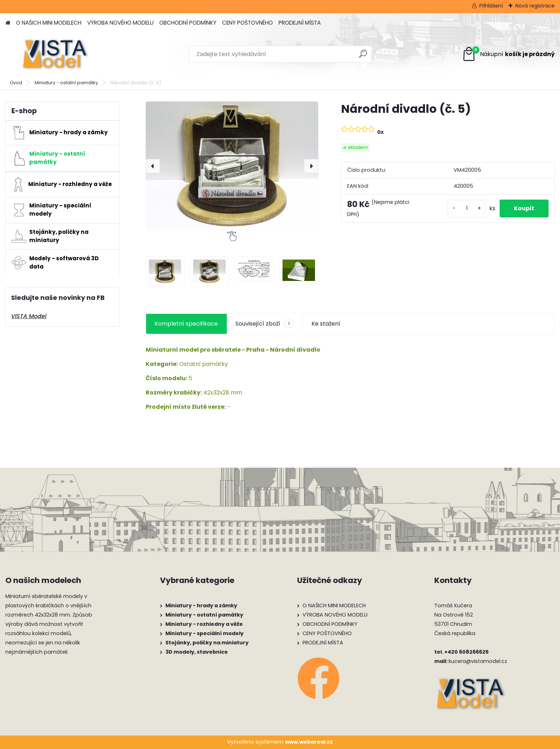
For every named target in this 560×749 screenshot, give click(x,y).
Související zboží (265, 324)
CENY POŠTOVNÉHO (247, 23)
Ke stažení (326, 324)
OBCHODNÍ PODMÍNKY (188, 23)
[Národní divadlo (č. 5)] (232, 166)
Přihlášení (491, 6)
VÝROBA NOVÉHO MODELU (120, 23)
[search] (363, 57)
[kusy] (467, 208)
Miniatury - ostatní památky (66, 83)
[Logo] (54, 54)
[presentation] (153, 166)
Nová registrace (535, 6)
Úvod (16, 83)
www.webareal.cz (309, 742)
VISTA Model (29, 316)
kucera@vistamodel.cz (478, 661)
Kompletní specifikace (186, 324)
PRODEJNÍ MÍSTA (300, 23)
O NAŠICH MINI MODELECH (49, 23)
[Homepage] (8, 23)
